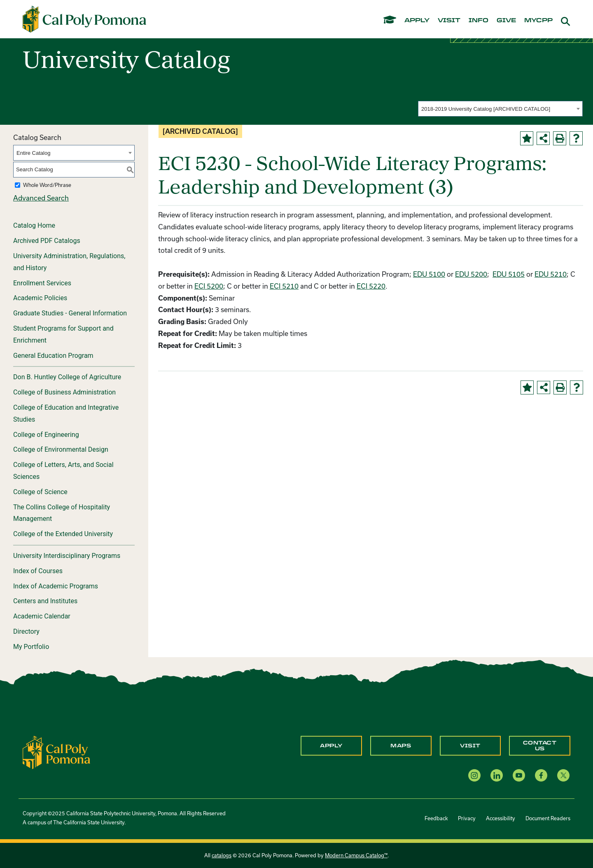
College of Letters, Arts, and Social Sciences (63, 471)
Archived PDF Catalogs (47, 241)
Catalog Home (34, 225)
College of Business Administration (64, 392)
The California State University (89, 822)
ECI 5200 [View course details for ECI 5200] (209, 286)
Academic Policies (40, 298)
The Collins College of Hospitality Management (62, 513)
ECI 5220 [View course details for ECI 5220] (371, 286)
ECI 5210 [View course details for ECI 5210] (284, 286)
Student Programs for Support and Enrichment (63, 334)
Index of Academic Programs (56, 586)
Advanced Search (41, 198)
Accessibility (501, 818)
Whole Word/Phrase (47, 185)
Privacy (467, 818)
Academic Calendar (42, 616)
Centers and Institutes (45, 601)
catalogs (222, 855)
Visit (470, 746)
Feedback (436, 818)
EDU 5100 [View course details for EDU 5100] (429, 274)
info (479, 21)
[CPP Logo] (56, 752)
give (506, 21)
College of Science (40, 492)
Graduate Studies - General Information (70, 313)
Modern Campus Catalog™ (356, 855)
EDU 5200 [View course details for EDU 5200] (471, 274)
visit (449, 21)
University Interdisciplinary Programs (67, 556)
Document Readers (548, 818)
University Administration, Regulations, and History (69, 262)
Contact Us (540, 746)
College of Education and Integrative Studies (66, 413)
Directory (26, 631)
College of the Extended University (63, 534)
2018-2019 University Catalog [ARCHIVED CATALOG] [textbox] (486, 109)
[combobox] (500, 109)
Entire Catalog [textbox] (33, 153)
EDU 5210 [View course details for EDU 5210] (551, 274)
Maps (401, 746)
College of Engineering (46, 435)
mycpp (538, 21)
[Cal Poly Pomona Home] (84, 19)
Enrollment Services (42, 283)
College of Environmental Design (61, 449)
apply (417, 21)
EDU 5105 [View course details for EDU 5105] (509, 274)
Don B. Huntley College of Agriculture (67, 377)
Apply (331, 746)
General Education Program (53, 356)
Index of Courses (38, 571)
